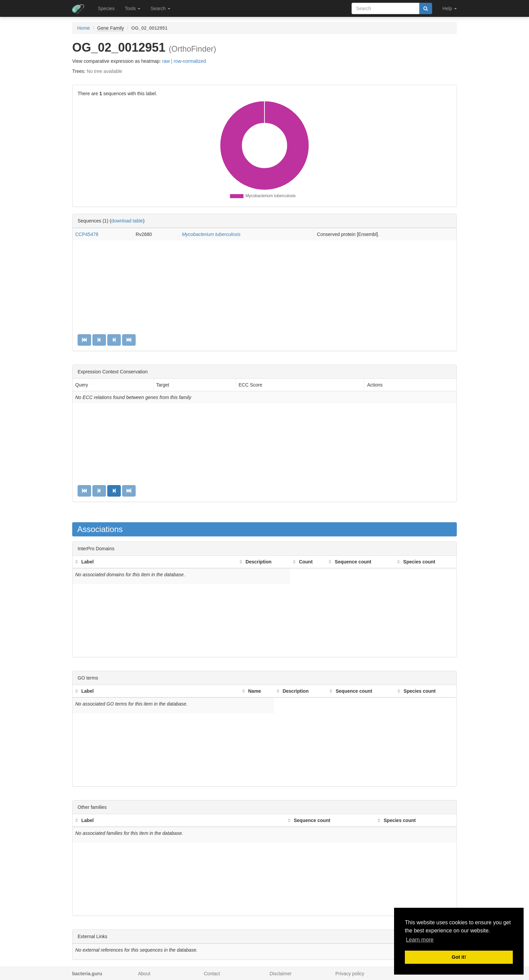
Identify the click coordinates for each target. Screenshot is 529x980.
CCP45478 (87, 234)
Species (106, 8)
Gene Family (110, 28)
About (144, 974)
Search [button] (160, 8)
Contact (212, 974)
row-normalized (190, 61)
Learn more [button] (420, 940)
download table (127, 221)
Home (83, 28)
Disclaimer (281, 974)
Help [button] (450, 8)
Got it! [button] (459, 957)
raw (166, 61)
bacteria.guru (87, 974)
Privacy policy (350, 974)
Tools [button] (133, 8)
